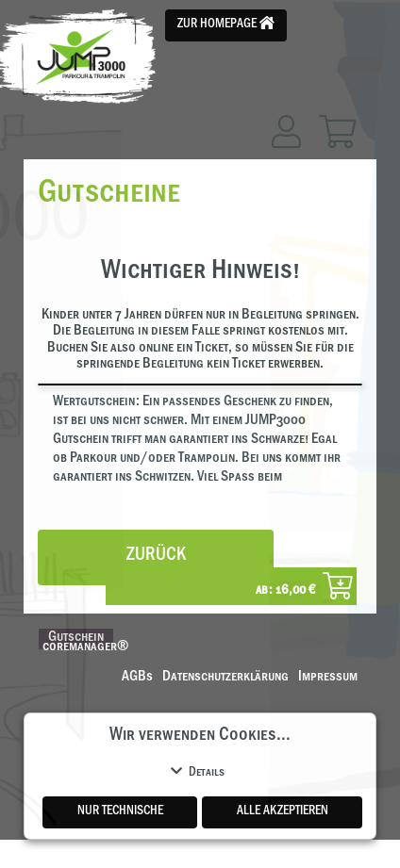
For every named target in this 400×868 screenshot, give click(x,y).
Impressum (328, 678)
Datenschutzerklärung (225, 678)
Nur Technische (120, 812)
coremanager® (86, 647)
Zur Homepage (226, 24)
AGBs (137, 678)
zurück (156, 557)
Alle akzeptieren (283, 812)
